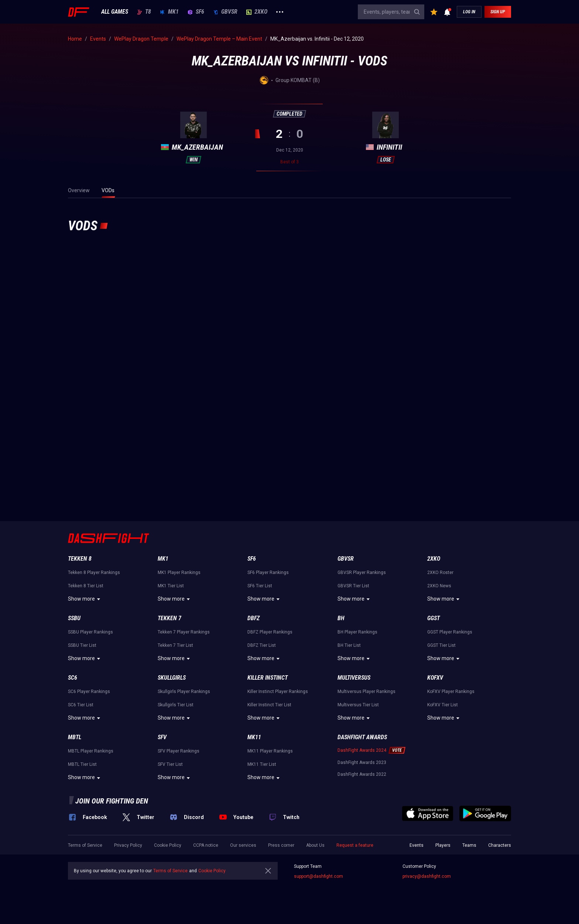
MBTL (75, 737)
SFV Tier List (170, 764)
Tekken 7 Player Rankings (184, 632)
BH (341, 618)
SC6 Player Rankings (89, 692)
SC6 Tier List (81, 705)
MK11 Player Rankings (270, 751)
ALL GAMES (115, 12)
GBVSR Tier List (353, 586)
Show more (85, 599)
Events (417, 845)
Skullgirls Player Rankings (184, 692)
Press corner (281, 845)
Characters (500, 845)
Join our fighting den (112, 801)
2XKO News (439, 586)
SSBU (74, 618)
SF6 (196, 12)
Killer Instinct (268, 678)
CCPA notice (206, 845)
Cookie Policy (168, 845)
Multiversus (354, 678)
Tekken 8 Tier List (86, 586)
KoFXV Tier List (443, 705)
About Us (315, 845)
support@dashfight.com (318, 876)
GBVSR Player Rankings (362, 573)
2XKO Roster (440, 573)
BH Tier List (349, 645)
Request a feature (355, 845)
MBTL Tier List (82, 764)
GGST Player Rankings (450, 632)
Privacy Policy (128, 845)
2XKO (257, 12)
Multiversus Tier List (358, 705)
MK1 (169, 12)
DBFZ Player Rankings (270, 632)
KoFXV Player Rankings (451, 692)
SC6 (73, 678)
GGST (434, 618)
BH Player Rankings (357, 632)
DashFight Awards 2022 (362, 774)
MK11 (254, 737)
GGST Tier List (441, 645)
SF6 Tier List (260, 586)
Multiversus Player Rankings (366, 692)
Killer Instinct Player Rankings (278, 692)
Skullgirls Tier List (176, 705)
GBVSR (225, 12)
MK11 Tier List (262, 764)
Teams (469, 845)
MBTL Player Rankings (91, 751)
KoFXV (435, 678)
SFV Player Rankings (179, 751)
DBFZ (253, 618)
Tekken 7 (169, 618)
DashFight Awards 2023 (362, 762)
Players (443, 845)
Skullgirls (172, 678)
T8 (144, 12)
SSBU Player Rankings (90, 632)
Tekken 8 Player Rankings (94, 573)
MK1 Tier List (171, 586)
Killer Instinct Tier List (269, 705)
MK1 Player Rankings (179, 573)
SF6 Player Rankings (268, 573)
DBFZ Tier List (262, 645)
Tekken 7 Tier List (175, 645)
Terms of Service (85, 845)
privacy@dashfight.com (427, 876)
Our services (243, 845)
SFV (162, 737)
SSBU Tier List (82, 645)
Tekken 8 (80, 559)
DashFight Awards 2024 (362, 750)
